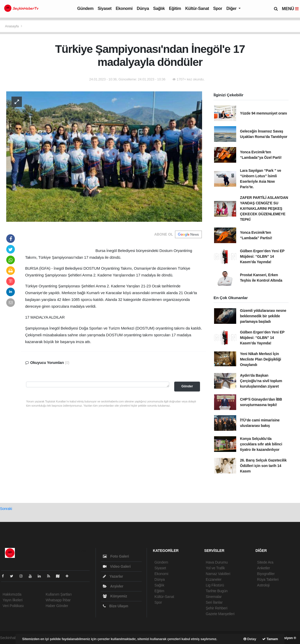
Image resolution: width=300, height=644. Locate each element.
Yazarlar (113, 576)
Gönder (187, 386)
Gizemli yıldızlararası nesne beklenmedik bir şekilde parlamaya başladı (263, 316)
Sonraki (6, 509)
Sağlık (159, 8)
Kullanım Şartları (59, 594)
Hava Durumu (217, 562)
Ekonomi (124, 8)
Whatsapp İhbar (58, 600)
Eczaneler (214, 579)
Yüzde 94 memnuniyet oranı (264, 113)
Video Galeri (117, 566)
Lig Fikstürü (215, 585)
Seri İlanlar (214, 602)
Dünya (143, 8)
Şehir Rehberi (217, 608)
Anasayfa (12, 26)
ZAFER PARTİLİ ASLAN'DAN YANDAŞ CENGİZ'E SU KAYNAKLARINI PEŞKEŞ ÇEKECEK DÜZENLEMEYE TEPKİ (264, 209)
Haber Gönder (57, 606)
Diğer (232, 8)
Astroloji (263, 585)
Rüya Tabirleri (268, 579)
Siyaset (105, 8)
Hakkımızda (12, 594)
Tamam (270, 639)
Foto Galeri (116, 556)
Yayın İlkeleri (12, 600)
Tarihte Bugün (217, 591)
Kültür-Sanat (197, 8)
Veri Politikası (13, 606)
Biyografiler (266, 574)
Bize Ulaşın (115, 606)
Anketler (264, 568)
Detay (250, 639)
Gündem (86, 8)
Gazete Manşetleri (220, 614)
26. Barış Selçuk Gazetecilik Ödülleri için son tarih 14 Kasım (263, 466)
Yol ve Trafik (215, 568)
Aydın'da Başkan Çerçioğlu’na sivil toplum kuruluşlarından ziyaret (261, 381)
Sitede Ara (265, 562)
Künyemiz (115, 596)
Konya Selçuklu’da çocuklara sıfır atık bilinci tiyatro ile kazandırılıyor (261, 444)
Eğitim (175, 8)
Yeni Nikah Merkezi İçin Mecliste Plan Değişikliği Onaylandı (261, 359)
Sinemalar (214, 597)
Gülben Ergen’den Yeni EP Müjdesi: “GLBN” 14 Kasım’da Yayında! (262, 256)
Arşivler (113, 586)
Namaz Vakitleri (218, 574)
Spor (218, 8)
